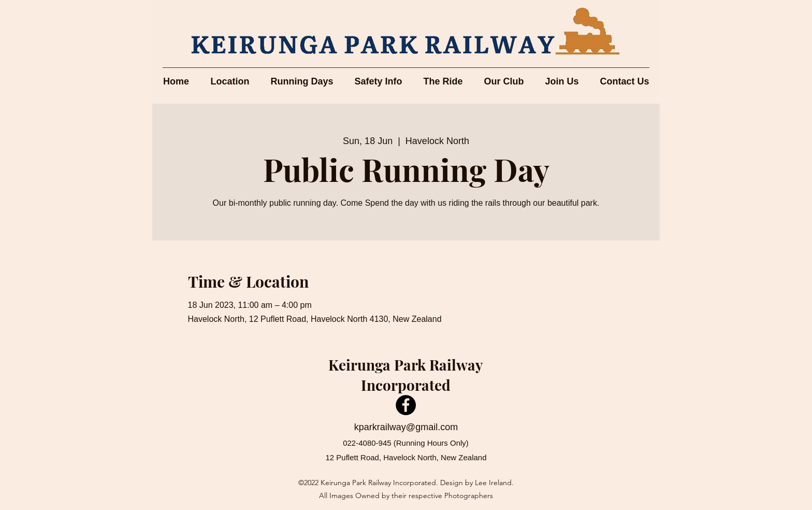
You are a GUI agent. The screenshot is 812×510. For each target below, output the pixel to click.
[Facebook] (406, 405)
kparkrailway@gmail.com (406, 427)
